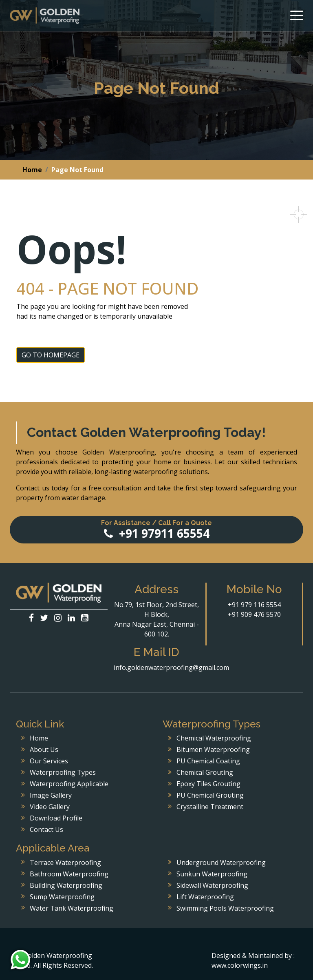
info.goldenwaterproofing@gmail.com (171, 667)
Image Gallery (51, 795)
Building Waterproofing (66, 885)
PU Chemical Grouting (210, 795)
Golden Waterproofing (45, 16)
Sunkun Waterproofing (212, 874)
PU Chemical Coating (208, 761)
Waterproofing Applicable (69, 784)
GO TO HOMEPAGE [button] (51, 355)
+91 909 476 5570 (254, 614)
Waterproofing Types (63, 772)
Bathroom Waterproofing (69, 874)
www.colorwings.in (240, 965)
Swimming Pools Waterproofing (225, 908)
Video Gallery (50, 807)
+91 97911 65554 (156, 530)
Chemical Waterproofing (214, 738)
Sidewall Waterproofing (212, 885)
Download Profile (56, 818)
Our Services (49, 761)
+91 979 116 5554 (254, 605)
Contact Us (46, 829)
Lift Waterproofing (205, 897)
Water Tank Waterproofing (72, 908)
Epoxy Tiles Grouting (208, 784)
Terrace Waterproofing (65, 862)
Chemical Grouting (205, 772)
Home (32, 170)
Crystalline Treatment (210, 807)
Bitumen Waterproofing (213, 749)
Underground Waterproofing (221, 862)
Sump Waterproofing (62, 897)
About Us (44, 749)
